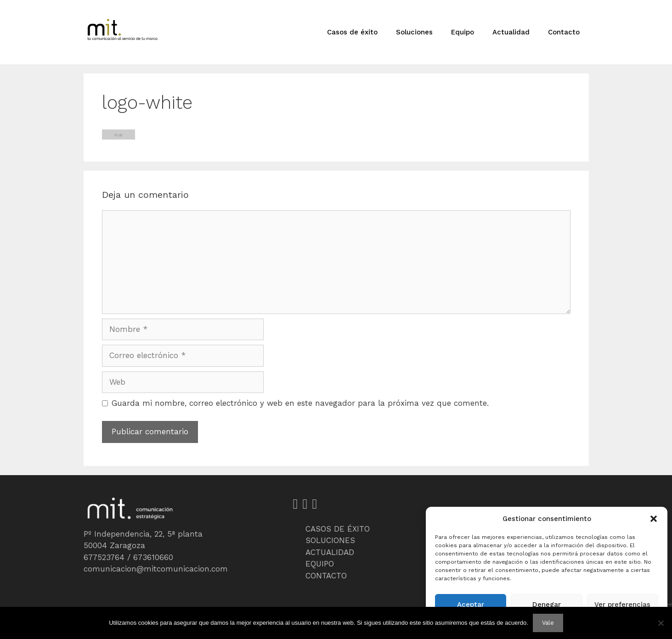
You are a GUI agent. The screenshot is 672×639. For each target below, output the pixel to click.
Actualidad (511, 32)
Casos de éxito (352, 32)
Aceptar (471, 605)
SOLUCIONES (330, 540)
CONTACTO (326, 576)
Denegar (547, 605)
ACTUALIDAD (330, 552)
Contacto (564, 32)
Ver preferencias (622, 605)
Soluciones (414, 32)
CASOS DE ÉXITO (338, 529)
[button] (654, 519)
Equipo (463, 32)
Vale (548, 623)
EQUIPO (320, 564)
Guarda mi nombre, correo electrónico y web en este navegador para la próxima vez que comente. (300, 403)
